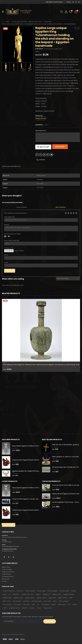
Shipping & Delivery (8, 572)
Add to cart (44, 147)
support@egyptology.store (11, 546)
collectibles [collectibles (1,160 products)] (16, 594)
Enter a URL (12, 240)
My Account (6, 579)
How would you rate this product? (16, 213)
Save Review (10, 271)
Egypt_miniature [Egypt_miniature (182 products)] (63, 598)
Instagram (13, 557)
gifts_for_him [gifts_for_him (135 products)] (7, 601)
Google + (48, 155)
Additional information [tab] (11, 166)
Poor (66, 213)
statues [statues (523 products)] (39, 608)
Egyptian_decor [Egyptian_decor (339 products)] (57, 594)
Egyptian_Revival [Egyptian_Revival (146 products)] (18, 598)
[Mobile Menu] (3, 12)
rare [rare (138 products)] (69, 605)
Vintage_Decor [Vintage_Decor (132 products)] (47, 608)
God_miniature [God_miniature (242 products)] (17, 601)
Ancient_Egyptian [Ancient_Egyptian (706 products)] (53, 591)
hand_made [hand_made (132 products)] (47, 601)
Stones (5, 363)
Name (7, 255)
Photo (5, 236)
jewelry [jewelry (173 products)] (53, 605)
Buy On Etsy (60, 147)
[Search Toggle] (62, 12)
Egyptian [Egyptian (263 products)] (38, 594)
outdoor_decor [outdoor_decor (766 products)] (62, 605)
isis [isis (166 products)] (38, 605)
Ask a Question (61, 207)
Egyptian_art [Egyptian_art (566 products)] (47, 594)
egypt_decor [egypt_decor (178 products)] (52, 598)
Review (7, 225)
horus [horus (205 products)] (34, 605)
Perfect (76, 213)
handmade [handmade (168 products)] (26, 601)
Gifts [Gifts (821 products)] (71, 598)
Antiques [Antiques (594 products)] (74, 591)
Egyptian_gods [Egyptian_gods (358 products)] (7, 598)
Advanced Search (8, 577)
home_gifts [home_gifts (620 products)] (26, 605)
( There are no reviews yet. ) (53, 49)
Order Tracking (7, 570)
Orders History (7, 574)
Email (52, 155)
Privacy (4, 581)
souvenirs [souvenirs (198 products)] (32, 608)
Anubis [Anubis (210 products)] (5, 594)
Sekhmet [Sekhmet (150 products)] (25, 608)
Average (71, 213)
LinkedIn (44, 155)
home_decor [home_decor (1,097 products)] (17, 605)
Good (74, 213)
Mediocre (68, 213)
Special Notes (41, 131)
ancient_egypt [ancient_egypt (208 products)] (41, 591)
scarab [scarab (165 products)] (5, 608)
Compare (42, 160)
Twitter (41, 155)
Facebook (37, 155)
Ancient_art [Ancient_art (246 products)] (20, 591)
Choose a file (9, 248)
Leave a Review (22, 207)
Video (9, 236)
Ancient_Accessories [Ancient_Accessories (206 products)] (9, 591)
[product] (41, 330)
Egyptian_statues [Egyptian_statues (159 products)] (42, 598)
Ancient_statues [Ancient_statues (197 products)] (64, 591)
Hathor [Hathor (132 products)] (55, 601)
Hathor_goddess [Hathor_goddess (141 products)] (64, 601)
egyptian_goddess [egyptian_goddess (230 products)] (69, 594)
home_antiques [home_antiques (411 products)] (7, 605)
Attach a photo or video (12, 234)
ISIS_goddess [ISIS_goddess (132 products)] (45, 605)
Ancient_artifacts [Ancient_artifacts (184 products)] (30, 591)
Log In (68, 2)
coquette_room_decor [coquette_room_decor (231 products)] (27, 594)
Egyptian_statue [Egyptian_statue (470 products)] (30, 598)
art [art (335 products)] (9, 594)
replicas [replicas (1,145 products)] (75, 605)
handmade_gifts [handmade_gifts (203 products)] (37, 601)
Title (9, 217)
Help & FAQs (6, 567)
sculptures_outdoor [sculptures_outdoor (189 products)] (14, 608)
